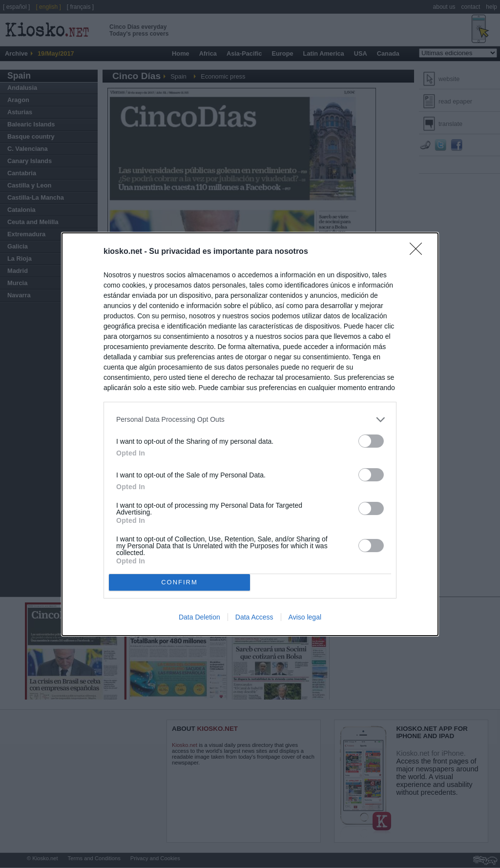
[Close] (419, 252)
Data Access (254, 617)
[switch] (371, 441)
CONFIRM (179, 582)
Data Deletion (199, 617)
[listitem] (250, 420)
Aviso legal (305, 617)
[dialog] (250, 434)
